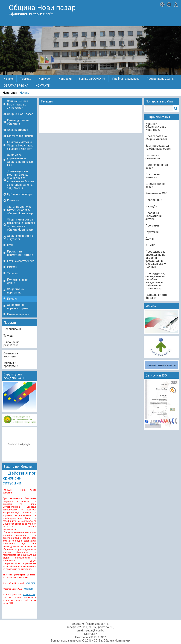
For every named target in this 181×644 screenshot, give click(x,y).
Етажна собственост (20, 261)
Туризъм (13, 273)
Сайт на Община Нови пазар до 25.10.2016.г (17, 105)
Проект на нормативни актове (154, 216)
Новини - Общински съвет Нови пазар (157, 127)
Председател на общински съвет (156, 138)
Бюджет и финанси (20, 136)
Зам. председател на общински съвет (158, 147)
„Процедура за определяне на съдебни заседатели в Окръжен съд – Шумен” (156, 259)
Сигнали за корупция (11, 355)
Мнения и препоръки (11, 364)
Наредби (151, 206)
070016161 (30, 583)
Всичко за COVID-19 (92, 79)
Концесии (65, 79)
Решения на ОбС (156, 193)
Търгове (26, 79)
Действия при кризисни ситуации (20, 478)
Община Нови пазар (20, 114)
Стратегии (152, 232)
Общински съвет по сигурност (20, 237)
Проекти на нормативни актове (20, 253)
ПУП (10, 245)
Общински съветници (153, 157)
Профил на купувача (126, 79)
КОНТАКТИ (43, 86)
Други (150, 239)
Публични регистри (20, 194)
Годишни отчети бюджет (156, 296)
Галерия (12, 299)
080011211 (28, 589)
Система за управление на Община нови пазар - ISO (21, 160)
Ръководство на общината (18, 122)
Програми (152, 226)
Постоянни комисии (153, 176)
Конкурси (45, 79)
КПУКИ (150, 245)
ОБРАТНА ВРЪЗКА (16, 86)
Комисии (13, 200)
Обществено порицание (15, 291)
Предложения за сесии (157, 166)
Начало (8, 79)
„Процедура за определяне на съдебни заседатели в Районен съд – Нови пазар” (155, 281)
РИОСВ (12, 267)
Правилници (154, 200)
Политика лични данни (18, 281)
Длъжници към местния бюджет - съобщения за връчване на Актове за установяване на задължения (21, 180)
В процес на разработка (11, 344)
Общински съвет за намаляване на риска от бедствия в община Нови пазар (21, 225)
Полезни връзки (18, 314)
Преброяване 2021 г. (160, 79)
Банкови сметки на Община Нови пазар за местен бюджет (20, 145)
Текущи (8, 336)
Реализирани (12, 329)
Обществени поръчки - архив (18, 307)
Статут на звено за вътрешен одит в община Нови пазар (20, 210)
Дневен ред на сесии (155, 185)
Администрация (17, 130)
